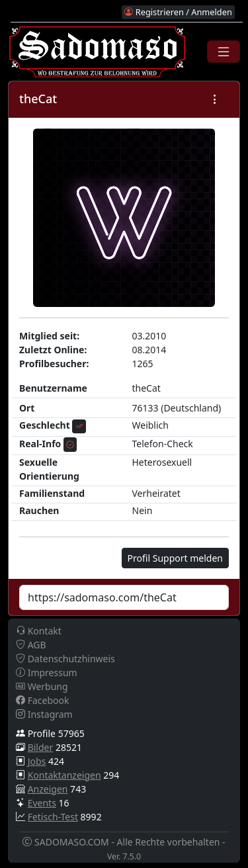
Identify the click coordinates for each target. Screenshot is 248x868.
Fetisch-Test (53, 817)
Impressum (47, 673)
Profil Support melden (175, 558)
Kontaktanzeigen (64, 775)
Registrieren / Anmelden (178, 12)
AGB (31, 645)
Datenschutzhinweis (65, 659)
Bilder (41, 747)
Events (42, 803)
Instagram (44, 714)
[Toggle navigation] (224, 52)
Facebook (42, 700)
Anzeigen (48, 789)
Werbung (42, 686)
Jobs (37, 761)
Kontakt (39, 631)
